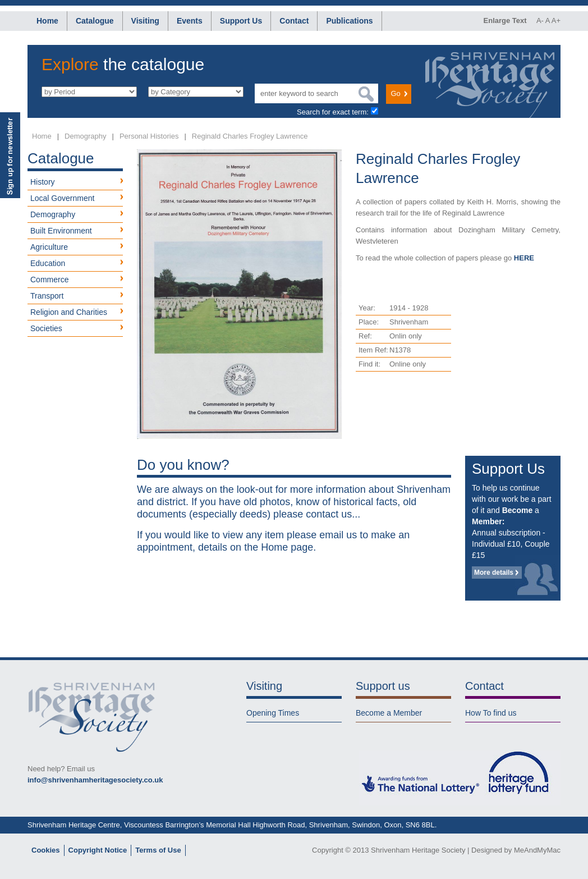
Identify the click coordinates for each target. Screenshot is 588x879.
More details (494, 573)
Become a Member (389, 713)
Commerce (49, 280)
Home (47, 21)
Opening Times (273, 713)
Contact (294, 21)
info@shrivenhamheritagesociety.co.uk (95, 780)
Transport (47, 296)
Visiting (145, 21)
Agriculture (49, 247)
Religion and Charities (69, 312)
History (43, 182)
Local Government (62, 198)
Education (48, 263)
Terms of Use (158, 850)
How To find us (491, 713)
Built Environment (61, 231)
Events (190, 21)
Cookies (46, 850)
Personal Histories (149, 136)
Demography (85, 136)
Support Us (241, 21)
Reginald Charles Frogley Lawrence (250, 136)
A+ (556, 20)
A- (540, 20)
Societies (46, 328)
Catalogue (95, 21)
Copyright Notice (98, 850)
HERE (524, 258)
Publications (349, 21)
